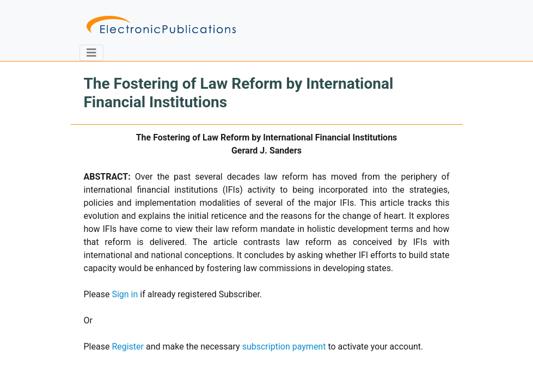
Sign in (125, 294)
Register (128, 347)
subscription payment (284, 347)
